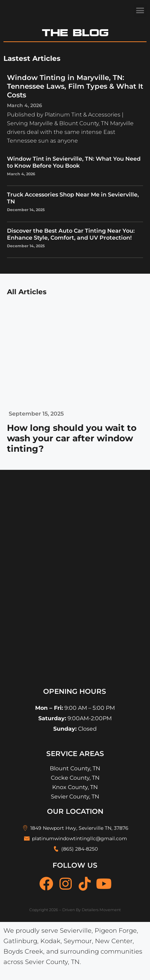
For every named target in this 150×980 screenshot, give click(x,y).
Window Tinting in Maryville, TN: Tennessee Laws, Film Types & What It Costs (75, 86)
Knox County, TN (75, 787)
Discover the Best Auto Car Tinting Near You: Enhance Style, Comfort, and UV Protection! (71, 234)
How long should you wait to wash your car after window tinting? (72, 438)
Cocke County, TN (75, 778)
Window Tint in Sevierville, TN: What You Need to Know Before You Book (74, 162)
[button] (140, 10)
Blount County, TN (75, 768)
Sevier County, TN (75, 797)
